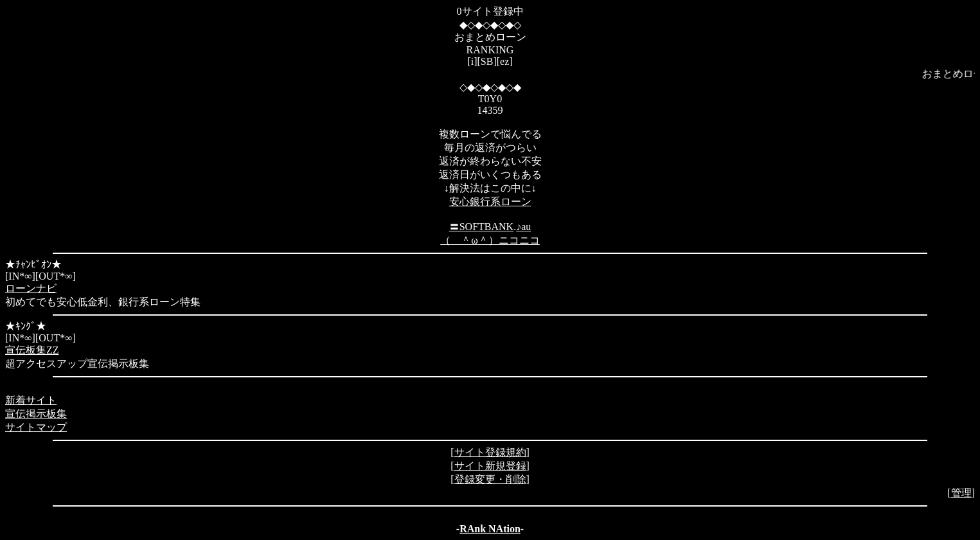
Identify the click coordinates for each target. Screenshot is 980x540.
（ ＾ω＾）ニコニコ (490, 240)
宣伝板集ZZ (32, 350)
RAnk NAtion (490, 529)
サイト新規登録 (490, 466)
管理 (961, 493)
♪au (523, 227)
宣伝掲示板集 (36, 414)
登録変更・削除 (490, 479)
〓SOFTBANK (481, 227)
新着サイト (31, 400)
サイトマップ (36, 427)
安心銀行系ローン (490, 202)
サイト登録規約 (490, 452)
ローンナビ (31, 288)
